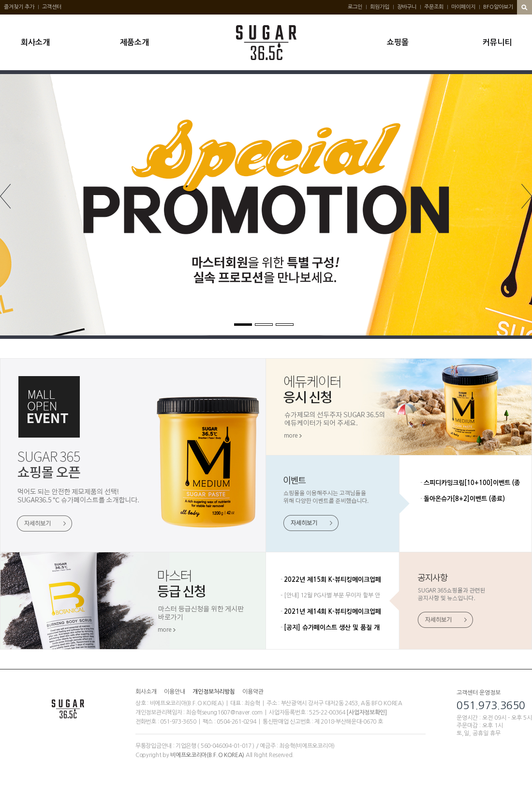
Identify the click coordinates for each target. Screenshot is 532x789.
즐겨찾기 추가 (19, 7)
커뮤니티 (497, 42)
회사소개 (35, 42)
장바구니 (407, 7)
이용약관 (253, 692)
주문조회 (434, 7)
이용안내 (175, 692)
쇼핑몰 (398, 42)
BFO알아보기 (498, 7)
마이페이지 (463, 7)
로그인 (355, 7)
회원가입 (380, 7)
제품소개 (134, 42)
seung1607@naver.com (232, 713)
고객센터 (52, 7)
